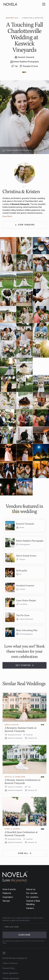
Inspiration (8, 897)
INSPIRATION (12, 18)
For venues (32, 893)
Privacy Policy (9, 968)
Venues (6, 901)
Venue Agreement (10, 973)
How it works (9, 889)
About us (31, 889)
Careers (30, 908)
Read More (7, 216)
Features (7, 893)
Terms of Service (10, 963)
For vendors (32, 897)
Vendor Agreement (11, 978)
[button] (43, 4)
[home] (10, 4)
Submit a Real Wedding (33, 903)
